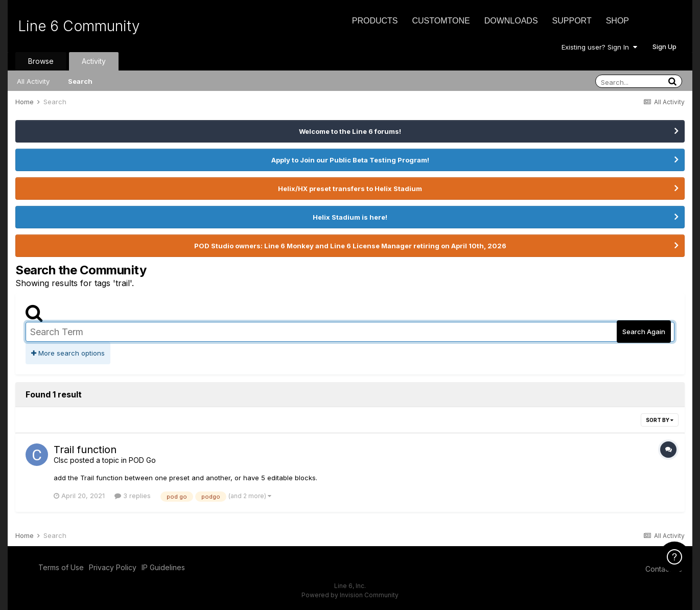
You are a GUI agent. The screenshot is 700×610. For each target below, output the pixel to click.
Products (375, 21)
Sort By (660, 420)
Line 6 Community (79, 26)
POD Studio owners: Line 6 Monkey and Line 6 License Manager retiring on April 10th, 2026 (350, 246)
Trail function (85, 450)
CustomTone (441, 21)
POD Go (142, 460)
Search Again (644, 332)
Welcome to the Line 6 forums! (350, 131)
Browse (41, 61)
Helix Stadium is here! (350, 217)
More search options (68, 353)
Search (80, 81)
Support (572, 21)
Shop (617, 21)
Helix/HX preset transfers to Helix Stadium (350, 189)
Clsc (61, 460)
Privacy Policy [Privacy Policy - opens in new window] (113, 567)
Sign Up (664, 46)
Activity (94, 61)
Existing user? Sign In (599, 47)
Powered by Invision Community (350, 595)
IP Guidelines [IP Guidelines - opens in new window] (163, 567)
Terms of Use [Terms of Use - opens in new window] (61, 567)
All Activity (33, 81)
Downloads (511, 21)
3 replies (133, 496)
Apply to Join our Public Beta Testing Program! (350, 160)
